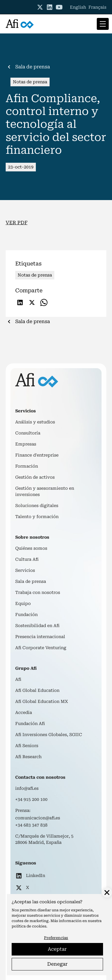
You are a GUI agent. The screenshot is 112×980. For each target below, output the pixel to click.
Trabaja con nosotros (38, 592)
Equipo (23, 603)
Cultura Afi (27, 559)
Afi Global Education (37, 690)
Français (97, 7)
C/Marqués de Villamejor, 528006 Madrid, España (44, 839)
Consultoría (28, 433)
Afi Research (28, 757)
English (78, 7)
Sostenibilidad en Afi (37, 626)
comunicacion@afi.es (38, 818)
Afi (18, 679)
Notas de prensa (30, 82)
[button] (102, 24)
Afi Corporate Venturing (41, 648)
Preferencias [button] (56, 938)
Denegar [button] (57, 964)
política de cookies (29, 926)
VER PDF (17, 223)
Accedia (24, 712)
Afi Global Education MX (42, 701)
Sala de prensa (31, 581)
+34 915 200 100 (31, 799)
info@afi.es (27, 788)
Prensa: (23, 810)
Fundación (26, 615)
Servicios (25, 570)
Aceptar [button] (57, 949)
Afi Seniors (27, 746)
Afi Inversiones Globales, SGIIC (49, 735)
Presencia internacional (40, 637)
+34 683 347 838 (31, 825)
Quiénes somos (31, 548)
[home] (20, 24)
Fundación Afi (30, 724)
